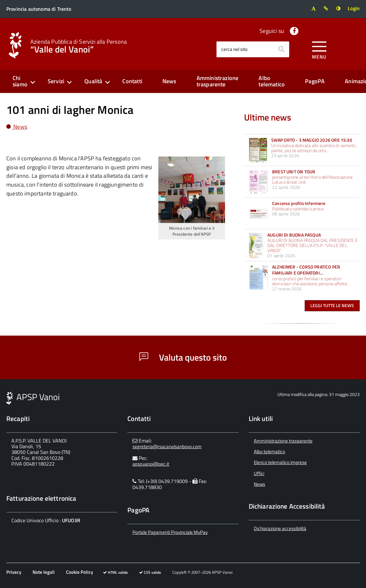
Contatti (132, 81)
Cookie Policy (79, 572)
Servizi (56, 81)
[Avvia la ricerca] (281, 49)
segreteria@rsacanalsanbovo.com (167, 446)
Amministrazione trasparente (218, 81)
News (169, 81)
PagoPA (315, 81)
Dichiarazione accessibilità (280, 528)
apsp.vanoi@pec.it (151, 464)
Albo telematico (272, 81)
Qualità (93, 81)
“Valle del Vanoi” (79, 46)
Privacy (14, 572)
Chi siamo (20, 81)
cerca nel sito (234, 49)
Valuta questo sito (183, 357)
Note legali (44, 572)
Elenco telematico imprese (280, 462)
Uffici (259, 473)
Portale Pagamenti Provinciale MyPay (170, 532)
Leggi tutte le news (332, 305)
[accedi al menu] (319, 49)
